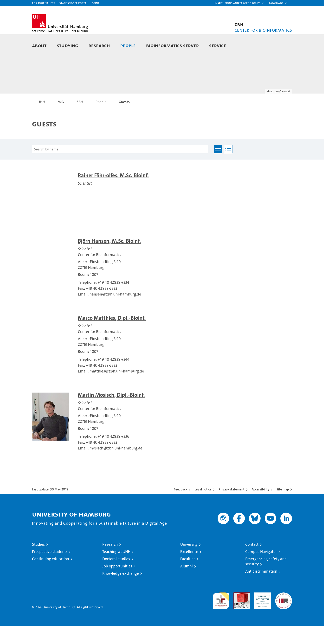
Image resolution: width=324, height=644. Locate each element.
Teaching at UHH (116, 570)
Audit (237, 613)
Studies (38, 563)
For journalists (43, 3)
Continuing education (51, 577)
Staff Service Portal (74, 3)
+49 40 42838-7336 (113, 455)
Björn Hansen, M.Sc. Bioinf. (109, 259)
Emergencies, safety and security (266, 580)
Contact (252, 563)
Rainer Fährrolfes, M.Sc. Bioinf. (113, 194)
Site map (283, 508)
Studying (67, 45)
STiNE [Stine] (96, 3)
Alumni (186, 584)
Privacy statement (232, 508)
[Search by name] (120, 167)
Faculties (188, 577)
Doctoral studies (116, 577)
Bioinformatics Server (172, 45)
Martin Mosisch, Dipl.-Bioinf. (111, 413)
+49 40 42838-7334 (113, 301)
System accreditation (284, 615)
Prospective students (50, 570)
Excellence (189, 570)
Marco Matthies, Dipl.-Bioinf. (112, 336)
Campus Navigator (261, 570)
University (189, 563)
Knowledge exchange (121, 592)
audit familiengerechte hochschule (221, 617)
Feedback (180, 508)
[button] (239, 3)
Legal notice (203, 508)
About (39, 45)
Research (99, 45)
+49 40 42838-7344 (113, 378)
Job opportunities (117, 584)
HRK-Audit (262, 613)
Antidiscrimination (261, 589)
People (128, 45)
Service (218, 45)
